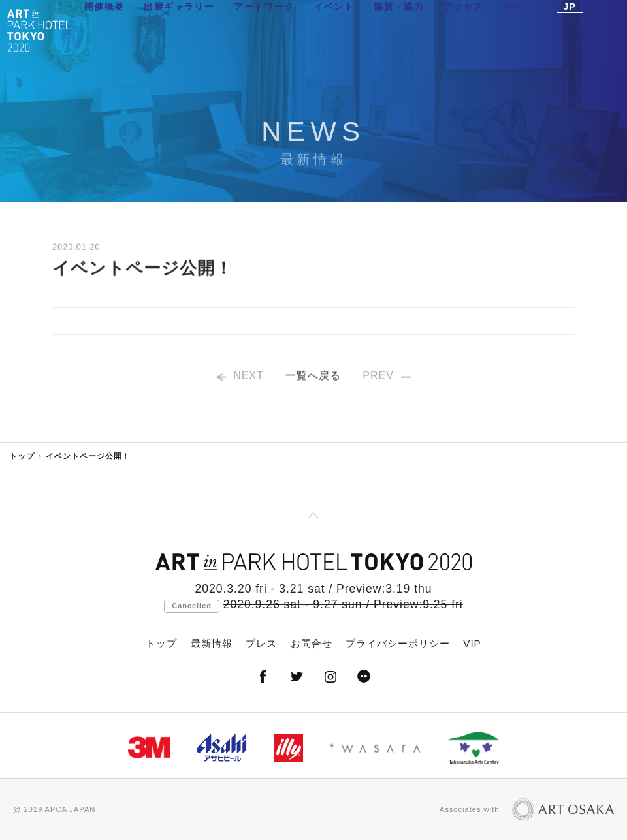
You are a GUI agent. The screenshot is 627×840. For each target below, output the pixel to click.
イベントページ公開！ (88, 456)
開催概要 (104, 29)
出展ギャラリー (179, 29)
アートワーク (264, 29)
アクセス (464, 29)
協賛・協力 (399, 29)
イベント (334, 29)
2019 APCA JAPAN (59, 809)
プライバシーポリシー (398, 643)
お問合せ (312, 643)
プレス (261, 643)
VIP (512, 29)
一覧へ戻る (313, 379)
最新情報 (212, 643)
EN (596, 29)
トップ (22, 456)
